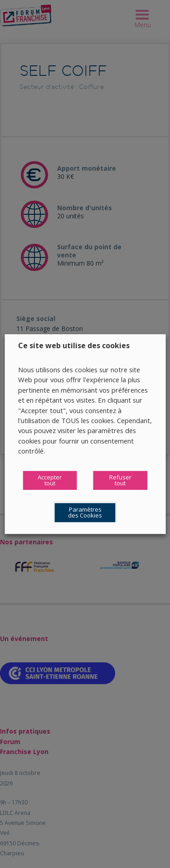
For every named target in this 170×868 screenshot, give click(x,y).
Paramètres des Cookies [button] (85, 512)
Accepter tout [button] (50, 480)
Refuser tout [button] (120, 480)
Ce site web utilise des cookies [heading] (74, 345)
